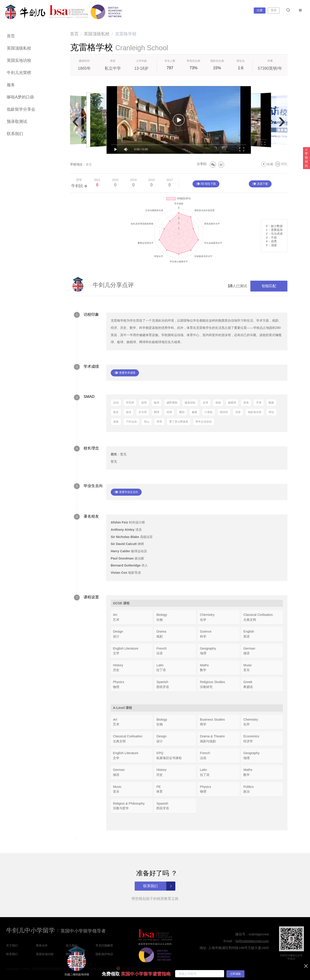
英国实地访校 (19, 60)
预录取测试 (17, 122)
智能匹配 (269, 286)
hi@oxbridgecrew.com (252, 941)
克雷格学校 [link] (126, 34)
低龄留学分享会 (21, 109)
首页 (11, 36)
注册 (260, 10)
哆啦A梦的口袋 (20, 97)
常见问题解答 (104, 945)
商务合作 (42, 945)
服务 (11, 85)
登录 (274, 10)
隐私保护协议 (104, 954)
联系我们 (15, 134)
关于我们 (12, 945)
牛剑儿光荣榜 (19, 73)
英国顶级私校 (19, 48)
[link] (74, 34)
